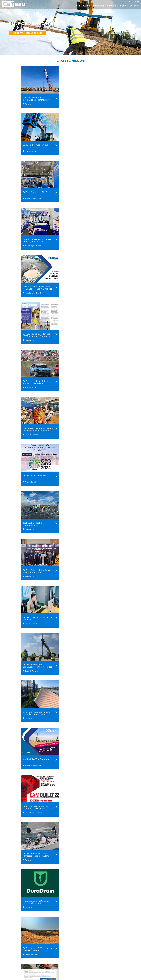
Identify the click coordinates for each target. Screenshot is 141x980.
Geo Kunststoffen (14, 947)
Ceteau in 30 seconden (81, 950)
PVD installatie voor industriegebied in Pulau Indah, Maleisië (59, 967)
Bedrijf (76, 940)
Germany (97, 961)
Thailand (97, 953)
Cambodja (97, 958)
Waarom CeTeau (78, 947)
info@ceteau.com (122, 956)
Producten (13, 940)
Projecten (55, 940)
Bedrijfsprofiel (78, 945)
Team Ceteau (77, 956)
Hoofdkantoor (122, 940)
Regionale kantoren (99, 941)
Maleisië (97, 947)
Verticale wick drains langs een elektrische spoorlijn (59, 946)
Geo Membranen (14, 950)
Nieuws (33, 940)
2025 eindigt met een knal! (37, 951)
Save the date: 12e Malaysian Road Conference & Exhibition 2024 (36, 966)
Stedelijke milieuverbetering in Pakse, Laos (58, 956)
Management (77, 953)
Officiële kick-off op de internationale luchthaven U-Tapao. (38, 946)
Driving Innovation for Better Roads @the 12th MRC (38, 961)
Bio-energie (12, 945)
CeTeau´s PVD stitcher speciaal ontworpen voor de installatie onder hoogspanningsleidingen (60, 951)
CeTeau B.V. (119, 945)
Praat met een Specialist (27, 33)
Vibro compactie (14, 961)
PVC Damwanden (14, 953)
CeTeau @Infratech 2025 (36, 956)
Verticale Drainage (15, 958)
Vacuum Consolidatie (16, 956)
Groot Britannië (100, 956)
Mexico (96, 950)
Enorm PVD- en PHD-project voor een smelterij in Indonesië (59, 962)
